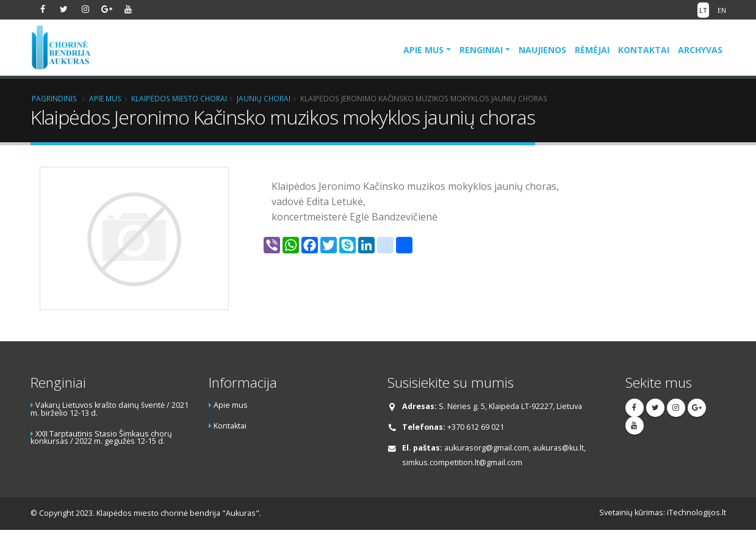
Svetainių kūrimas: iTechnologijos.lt (663, 513)
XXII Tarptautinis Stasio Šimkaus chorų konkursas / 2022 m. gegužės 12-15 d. (101, 438)
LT (703, 10)
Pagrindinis (54, 98)
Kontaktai (644, 50)
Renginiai (481, 50)
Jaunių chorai (264, 98)
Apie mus (423, 50)
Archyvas (700, 50)
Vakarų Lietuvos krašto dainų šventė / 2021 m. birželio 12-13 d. (110, 409)
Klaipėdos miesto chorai (179, 98)
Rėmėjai (592, 50)
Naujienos (542, 50)
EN (722, 10)
